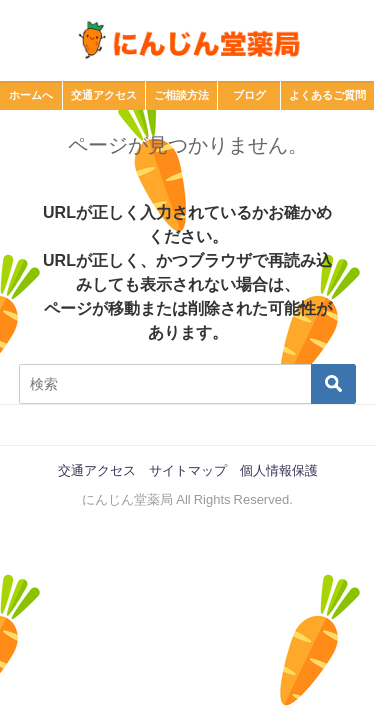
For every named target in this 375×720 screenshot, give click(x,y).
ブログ (249, 95)
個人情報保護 (279, 470)
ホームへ (31, 95)
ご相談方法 (181, 95)
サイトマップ (188, 470)
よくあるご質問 (327, 95)
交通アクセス (104, 95)
